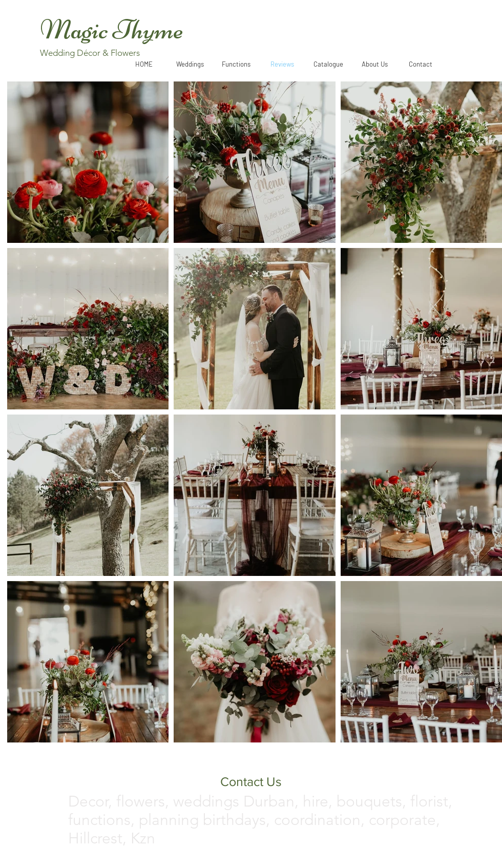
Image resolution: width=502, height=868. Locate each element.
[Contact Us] (251, 781)
